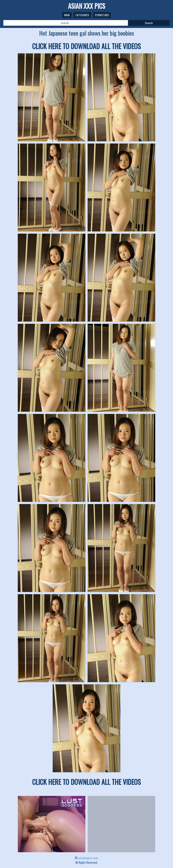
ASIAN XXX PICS (87, 6)
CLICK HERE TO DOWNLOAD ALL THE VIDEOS (86, 46)
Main (67, 15)
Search (149, 23)
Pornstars (102, 15)
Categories (82, 15)
